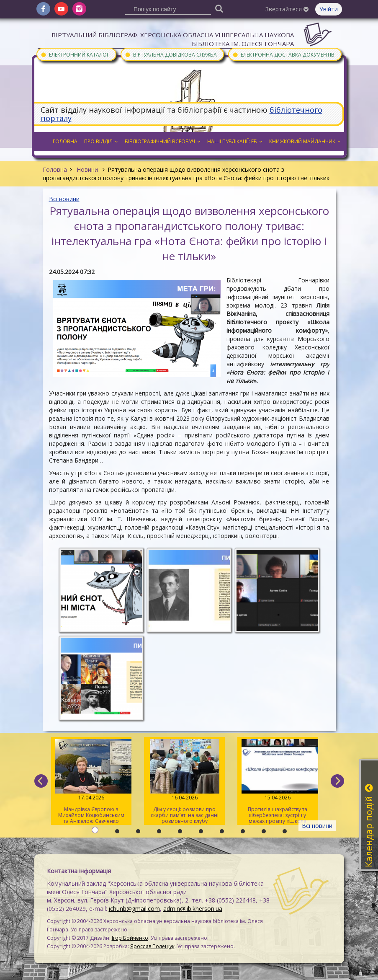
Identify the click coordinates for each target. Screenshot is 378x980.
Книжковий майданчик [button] (305, 141)
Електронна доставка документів (283, 54)
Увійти (329, 9)
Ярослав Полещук (152, 946)
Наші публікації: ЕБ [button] (235, 141)
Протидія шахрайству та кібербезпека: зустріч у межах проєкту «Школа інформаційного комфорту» (278, 782)
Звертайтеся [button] (287, 9)
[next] (337, 781)
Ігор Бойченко (130, 938)
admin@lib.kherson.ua (193, 909)
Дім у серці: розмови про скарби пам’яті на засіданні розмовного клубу (184, 782)
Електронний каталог (75, 54)
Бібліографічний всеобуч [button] (163, 141)
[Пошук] (219, 8)
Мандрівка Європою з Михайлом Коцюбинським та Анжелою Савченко (91, 782)
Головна (55, 169)
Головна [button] (65, 141)
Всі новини (64, 199)
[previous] (41, 781)
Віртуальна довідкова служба (171, 54)
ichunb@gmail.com (134, 909)
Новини (87, 169)
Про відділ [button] (101, 141)
